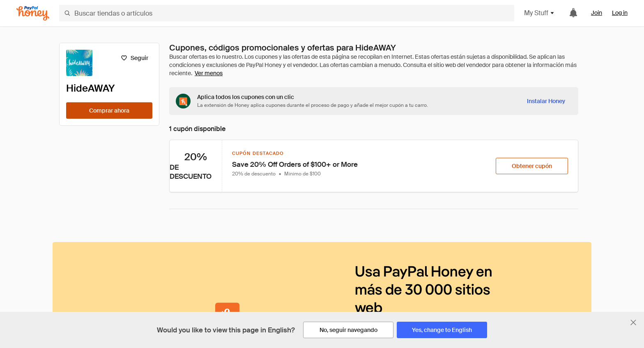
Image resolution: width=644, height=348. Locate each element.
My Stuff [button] (539, 13)
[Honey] (33, 13)
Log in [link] (620, 13)
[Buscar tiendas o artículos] (287, 13)
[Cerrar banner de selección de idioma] (633, 323)
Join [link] (597, 13)
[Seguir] (135, 58)
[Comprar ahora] (109, 111)
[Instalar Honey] (546, 101)
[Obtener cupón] (532, 166)
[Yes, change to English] (442, 330)
